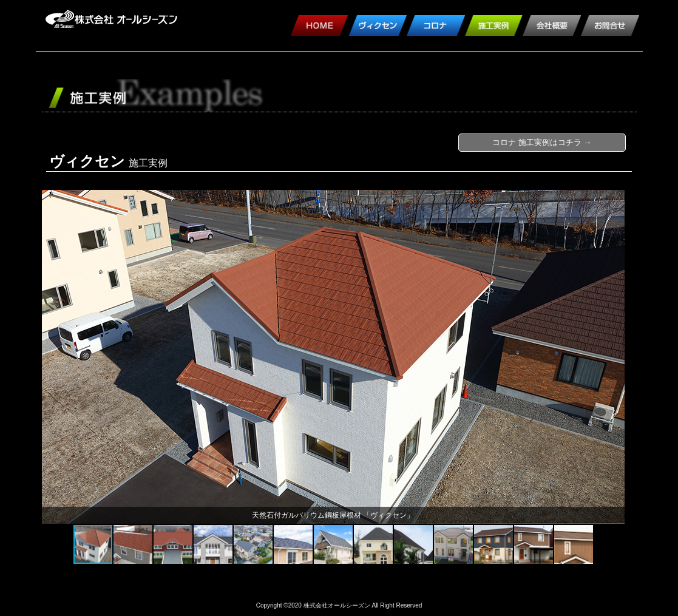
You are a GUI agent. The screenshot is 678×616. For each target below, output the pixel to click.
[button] (53, 357)
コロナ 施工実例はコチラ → (542, 142)
